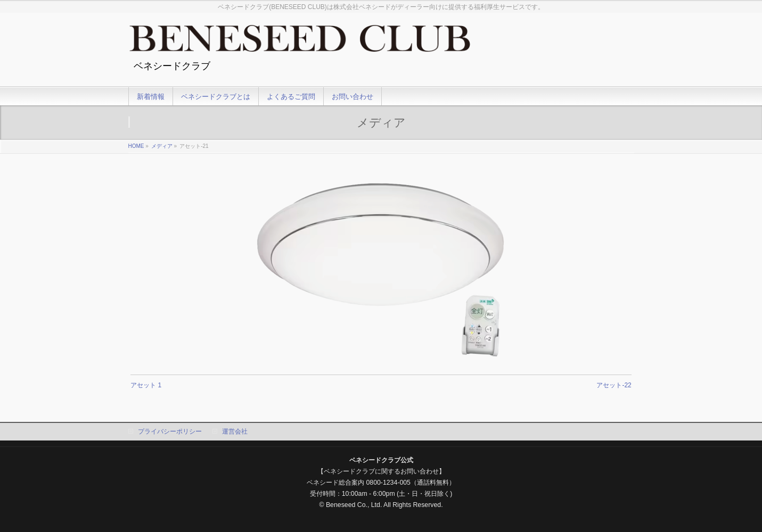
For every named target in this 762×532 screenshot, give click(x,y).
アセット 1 (146, 385)
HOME (136, 146)
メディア (162, 146)
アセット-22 (614, 385)
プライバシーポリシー (170, 431)
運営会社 (235, 431)
